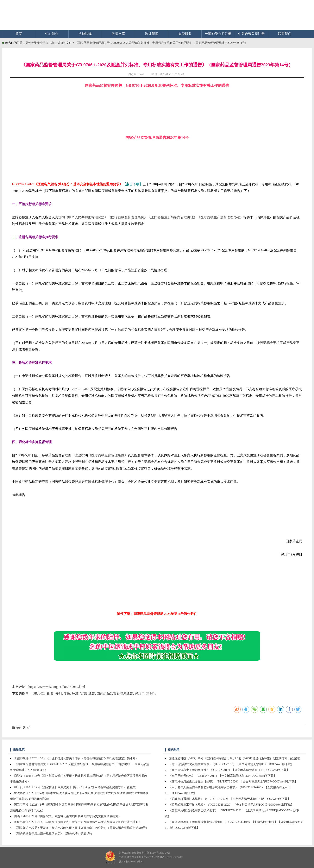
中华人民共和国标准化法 (86, 217)
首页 (19, 34)
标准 (75, 693)
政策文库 (118, 34)
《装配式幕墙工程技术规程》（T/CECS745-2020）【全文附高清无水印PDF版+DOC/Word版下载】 (231, 805)
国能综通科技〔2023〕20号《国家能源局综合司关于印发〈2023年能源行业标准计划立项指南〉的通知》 (235, 758)
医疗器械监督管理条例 (128, 217)
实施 (83, 693)
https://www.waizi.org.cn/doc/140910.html (57, 687)
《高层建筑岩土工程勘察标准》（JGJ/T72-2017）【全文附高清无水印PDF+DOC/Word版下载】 (229, 770)
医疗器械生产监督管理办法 (220, 217)
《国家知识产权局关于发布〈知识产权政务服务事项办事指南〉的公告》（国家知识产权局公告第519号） (81, 828)
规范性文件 (65, 43)
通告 (92, 693)
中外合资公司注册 (251, 34)
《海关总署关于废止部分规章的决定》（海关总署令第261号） (54, 834)
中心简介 (52, 34)
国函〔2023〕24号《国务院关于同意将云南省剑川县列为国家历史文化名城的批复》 (68, 816)
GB (35, 693)
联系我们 (285, 34)
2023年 (140, 693)
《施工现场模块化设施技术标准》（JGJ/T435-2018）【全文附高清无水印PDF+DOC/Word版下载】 (231, 764)
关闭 (27, 728)
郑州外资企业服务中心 (40, 43)
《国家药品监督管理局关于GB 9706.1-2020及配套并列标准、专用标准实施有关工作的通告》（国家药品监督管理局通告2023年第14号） (161, 43)
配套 (50, 693)
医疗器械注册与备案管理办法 (172, 217)
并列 (59, 693)
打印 (16, 728)
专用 (67, 693)
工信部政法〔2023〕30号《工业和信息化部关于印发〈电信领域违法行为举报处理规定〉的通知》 (76, 758)
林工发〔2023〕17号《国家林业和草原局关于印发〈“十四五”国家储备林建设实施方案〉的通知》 (76, 787)
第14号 (151, 693)
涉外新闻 (152, 34)
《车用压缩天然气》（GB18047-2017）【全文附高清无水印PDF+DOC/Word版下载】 (223, 776)
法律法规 (85, 34)
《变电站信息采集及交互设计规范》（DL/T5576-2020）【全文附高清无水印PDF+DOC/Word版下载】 (233, 782)
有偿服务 (185, 34)
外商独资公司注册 (218, 34)
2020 (42, 693)
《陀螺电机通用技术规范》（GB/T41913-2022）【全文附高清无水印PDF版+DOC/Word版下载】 (230, 799)
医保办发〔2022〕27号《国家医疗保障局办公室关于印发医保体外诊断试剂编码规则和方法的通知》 (78, 822)
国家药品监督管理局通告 (115, 693)
